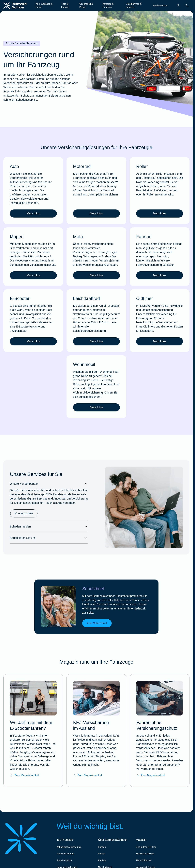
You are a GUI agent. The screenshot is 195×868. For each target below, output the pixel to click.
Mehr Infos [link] (33, 213)
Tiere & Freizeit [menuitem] (65, 6)
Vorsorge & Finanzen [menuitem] (108, 6)
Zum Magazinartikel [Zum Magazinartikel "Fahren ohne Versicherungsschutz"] (151, 775)
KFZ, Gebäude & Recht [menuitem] (44, 6)
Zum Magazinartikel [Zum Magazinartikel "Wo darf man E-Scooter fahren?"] (24, 775)
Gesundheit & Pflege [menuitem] (86, 6)
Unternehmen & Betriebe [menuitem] (134, 6)
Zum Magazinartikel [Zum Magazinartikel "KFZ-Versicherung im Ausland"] (87, 775)
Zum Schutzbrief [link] (97, 623)
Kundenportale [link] (24, 513)
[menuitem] (178, 6)
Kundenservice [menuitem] (160, 5)
